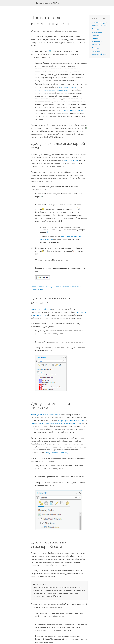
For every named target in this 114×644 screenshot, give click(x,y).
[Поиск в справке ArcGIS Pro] (55, 3)
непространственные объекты (72, 420)
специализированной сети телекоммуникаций (59, 423)
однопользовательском (68, 87)
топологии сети (39, 315)
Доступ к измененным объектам (97, 42)
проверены (81, 312)
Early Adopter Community (57, 453)
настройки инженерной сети (72, 111)
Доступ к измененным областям (97, 32)
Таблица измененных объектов (45, 415)
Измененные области (41, 309)
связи (33, 423)
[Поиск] (77, 3)
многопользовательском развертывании (53, 90)
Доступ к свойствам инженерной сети (99, 51)
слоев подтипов (70, 160)
